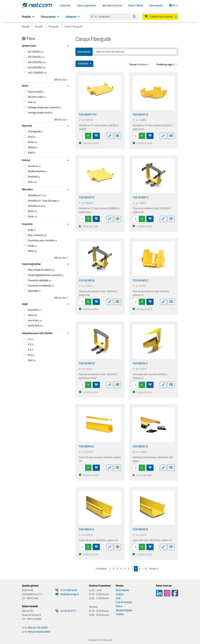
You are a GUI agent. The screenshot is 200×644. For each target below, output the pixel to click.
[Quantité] (82, 136)
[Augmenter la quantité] (88, 136)
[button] (45, 46)
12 (166, 64)
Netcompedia (156, 5)
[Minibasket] (160, 17)
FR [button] (174, 5)
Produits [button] (28, 17)
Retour (119, 606)
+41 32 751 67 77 (66, 611)
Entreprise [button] (73, 17)
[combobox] (135, 52)
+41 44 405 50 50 (66, 590)
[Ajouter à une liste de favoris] (117, 136)
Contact (120, 594)
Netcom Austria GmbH (39, 632)
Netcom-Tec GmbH (38, 628)
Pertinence (138, 64)
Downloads (83, 64)
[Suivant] (154, 569)
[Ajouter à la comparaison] (110, 136)
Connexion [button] (65, 5)
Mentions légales (124, 610)
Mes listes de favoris (112, 5)
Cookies (120, 614)
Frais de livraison (124, 602)
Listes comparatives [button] (86, 5)
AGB (118, 598)
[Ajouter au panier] (96, 136)
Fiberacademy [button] (50, 17)
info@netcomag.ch (67, 594)
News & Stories (136, 5)
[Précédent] (101, 569)
